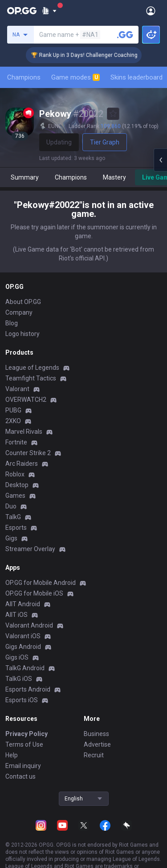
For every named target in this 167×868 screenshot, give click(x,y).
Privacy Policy (26, 734)
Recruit (94, 755)
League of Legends (32, 368)
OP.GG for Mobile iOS (34, 593)
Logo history (22, 334)
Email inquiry (23, 766)
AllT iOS (16, 615)
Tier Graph (105, 142)
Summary (25, 177)
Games (15, 496)
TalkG (13, 517)
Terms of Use (24, 744)
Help (12, 755)
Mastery (114, 177)
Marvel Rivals (24, 432)
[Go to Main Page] (22, 11)
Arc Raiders (22, 464)
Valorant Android (29, 625)
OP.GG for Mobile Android (41, 583)
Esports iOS (22, 700)
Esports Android (28, 689)
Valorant (17, 389)
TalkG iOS (19, 679)
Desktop (17, 485)
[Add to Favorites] (113, 114)
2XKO (13, 421)
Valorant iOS (23, 636)
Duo (11, 506)
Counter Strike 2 (28, 453)
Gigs (11, 538)
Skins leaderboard (136, 77)
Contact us (20, 776)
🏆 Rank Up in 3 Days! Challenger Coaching (91, 55)
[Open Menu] (151, 11)
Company (19, 312)
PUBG (13, 410)
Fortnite (16, 442)
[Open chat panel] (160, 160)
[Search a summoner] (125, 35)
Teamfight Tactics (31, 378)
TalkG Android (25, 668)
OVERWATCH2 (26, 400)
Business (96, 734)
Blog (12, 323)
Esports (16, 528)
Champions (24, 77)
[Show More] (49, 11)
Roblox (15, 474)
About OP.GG (23, 302)
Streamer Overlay (30, 549)
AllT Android (23, 604)
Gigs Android (23, 647)
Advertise (97, 744)
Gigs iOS (17, 657)
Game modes (75, 77)
